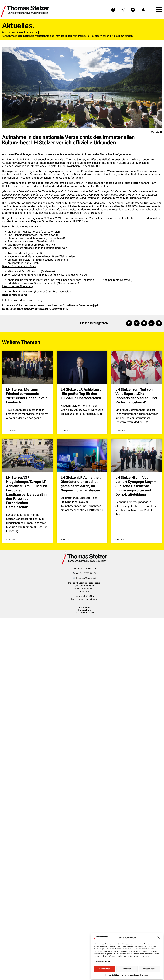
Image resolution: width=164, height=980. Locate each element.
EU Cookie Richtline (84, 613)
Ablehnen (127, 969)
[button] (159, 938)
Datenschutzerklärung (130, 975)
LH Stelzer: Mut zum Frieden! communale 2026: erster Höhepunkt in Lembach (27, 396)
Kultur (33, 33)
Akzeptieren (105, 969)
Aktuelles (23, 33)
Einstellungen (149, 969)
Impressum (145, 975)
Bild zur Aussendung (14, 295)
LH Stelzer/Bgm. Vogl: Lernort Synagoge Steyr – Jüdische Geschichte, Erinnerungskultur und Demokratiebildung (136, 486)
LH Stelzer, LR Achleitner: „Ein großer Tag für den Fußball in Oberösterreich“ (82, 394)
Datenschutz (84, 610)
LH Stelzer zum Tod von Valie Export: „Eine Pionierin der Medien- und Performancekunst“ (136, 396)
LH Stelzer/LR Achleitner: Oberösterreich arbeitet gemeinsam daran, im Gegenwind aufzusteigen (81, 484)
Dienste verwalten (103, 961)
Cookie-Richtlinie (112, 975)
